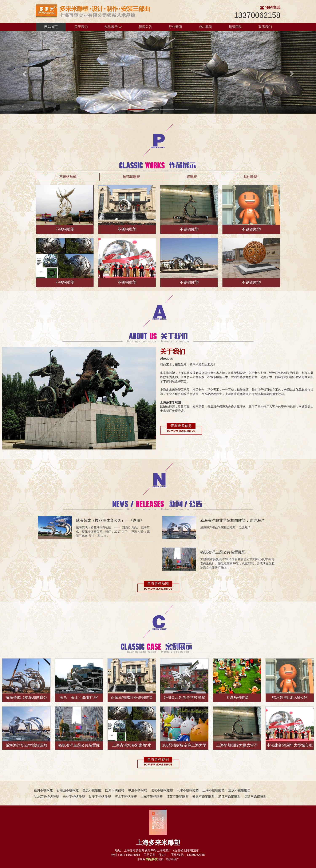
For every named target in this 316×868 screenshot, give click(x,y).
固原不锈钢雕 (115, 790)
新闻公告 (145, 27)
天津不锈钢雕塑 (188, 790)
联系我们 (265, 27)
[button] (24, 72)
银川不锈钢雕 (43, 790)
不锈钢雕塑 (68, 177)
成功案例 (205, 27)
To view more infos (181, 431)
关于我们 (81, 27)
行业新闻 (175, 27)
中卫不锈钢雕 (137, 790)
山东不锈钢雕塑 (152, 797)
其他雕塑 (250, 177)
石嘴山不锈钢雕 (68, 790)
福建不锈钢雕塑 (255, 797)
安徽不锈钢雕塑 (203, 797)
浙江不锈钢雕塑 (229, 797)
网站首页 (51, 27)
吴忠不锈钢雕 (92, 790)
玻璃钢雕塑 (131, 177)
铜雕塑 (192, 177)
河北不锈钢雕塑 (126, 797)
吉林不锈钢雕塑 (74, 797)
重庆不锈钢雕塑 (239, 790)
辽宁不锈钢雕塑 (100, 797)
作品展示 (113, 27)
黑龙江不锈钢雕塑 (46, 797)
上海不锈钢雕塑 (214, 790)
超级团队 (235, 27)
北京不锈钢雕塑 (162, 790)
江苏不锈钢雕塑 (177, 797)
